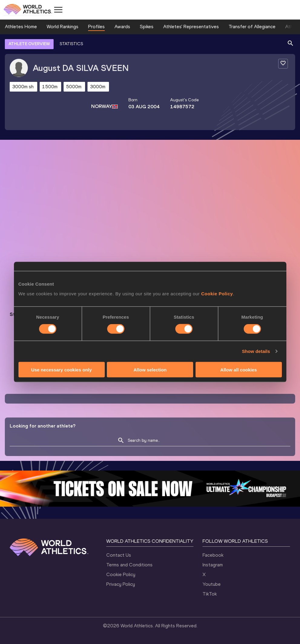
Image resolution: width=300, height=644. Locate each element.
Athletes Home (21, 27)
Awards (122, 27)
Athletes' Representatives (191, 27)
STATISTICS (71, 44)
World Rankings (63, 27)
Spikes (147, 27)
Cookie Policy (121, 574)
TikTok (210, 594)
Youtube (212, 584)
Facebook (213, 555)
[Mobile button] (58, 10)
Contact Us (119, 555)
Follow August (188, 322)
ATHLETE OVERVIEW (29, 44)
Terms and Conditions (129, 565)
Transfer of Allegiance (252, 27)
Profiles (96, 27)
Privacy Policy (121, 584)
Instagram (213, 565)
